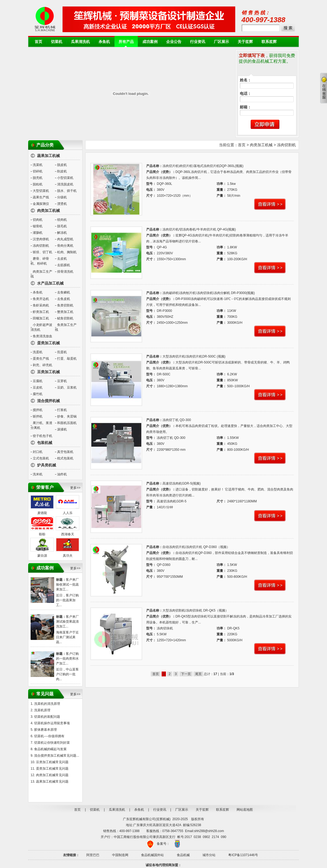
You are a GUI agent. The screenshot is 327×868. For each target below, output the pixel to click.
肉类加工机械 (261, 145)
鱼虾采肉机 (41, 305)
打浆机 (62, 410)
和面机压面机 (67, 423)
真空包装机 (65, 452)
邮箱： (246, 107)
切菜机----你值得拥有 (49, 736)
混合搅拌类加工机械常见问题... (57, 756)
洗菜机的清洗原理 (47, 704)
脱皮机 (62, 165)
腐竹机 (38, 394)
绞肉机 (62, 220)
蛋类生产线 (41, 359)
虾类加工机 (41, 312)
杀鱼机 (104, 42)
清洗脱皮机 (65, 184)
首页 (38, 42)
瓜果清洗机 (80, 42)
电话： (246, 94)
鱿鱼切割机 (65, 318)
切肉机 (38, 220)
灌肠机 (38, 233)
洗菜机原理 (42, 710)
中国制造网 (120, 855)
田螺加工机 (41, 318)
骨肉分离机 (65, 246)
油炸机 (62, 474)
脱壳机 (38, 178)
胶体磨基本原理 (45, 730)
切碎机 (38, 171)
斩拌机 (38, 416)
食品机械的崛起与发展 (50, 749)
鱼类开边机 (41, 299)
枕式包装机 (65, 458)
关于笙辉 (245, 42)
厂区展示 (221, 42)
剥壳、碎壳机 (42, 365)
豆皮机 (38, 388)
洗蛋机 (38, 352)
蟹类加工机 (65, 312)
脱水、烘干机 (67, 191)
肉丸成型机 (65, 239)
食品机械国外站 (152, 855)
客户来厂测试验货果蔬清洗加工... (67, 622)
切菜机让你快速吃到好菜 (52, 743)
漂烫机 (62, 204)
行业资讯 (198, 42)
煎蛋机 (62, 352)
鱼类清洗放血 (42, 336)
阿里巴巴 (93, 855)
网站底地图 (245, 810)
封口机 (38, 452)
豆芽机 (62, 381)
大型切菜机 (41, 191)
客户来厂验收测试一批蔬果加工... (67, 585)
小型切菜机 (65, 178)
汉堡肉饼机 (41, 239)
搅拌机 (38, 410)
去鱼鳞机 (64, 292)
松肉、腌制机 (67, 252)
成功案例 (150, 42)
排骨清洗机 (65, 272)
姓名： (246, 80)
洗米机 (38, 474)
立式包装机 (41, 458)
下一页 (186, 674)
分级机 (62, 197)
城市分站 (209, 855)
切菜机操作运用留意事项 (52, 723)
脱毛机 (62, 226)
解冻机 (62, 233)
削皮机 (62, 171)
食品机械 (183, 855)
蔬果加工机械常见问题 (52, 782)
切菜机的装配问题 (47, 717)
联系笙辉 (269, 42)
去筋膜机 (64, 265)
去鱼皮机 (64, 299)
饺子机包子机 (42, 436)
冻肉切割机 (41, 246)
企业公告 (174, 42)
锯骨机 (38, 226)
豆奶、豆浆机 (67, 388)
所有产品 (126, 42)
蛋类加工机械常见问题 (52, 769)
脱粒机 (38, 184)
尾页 (198, 674)
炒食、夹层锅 (67, 416)
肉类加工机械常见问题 (52, 775)
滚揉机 (62, 429)
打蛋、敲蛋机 (67, 359)
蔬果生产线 (41, 197)
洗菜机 (38, 165)
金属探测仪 (41, 204)
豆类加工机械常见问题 (52, 762)
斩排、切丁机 (42, 252)
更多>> (75, 488)
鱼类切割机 (65, 305)
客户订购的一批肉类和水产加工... (67, 659)
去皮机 (62, 259)
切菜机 (57, 42)
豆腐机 (38, 381)
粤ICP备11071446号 (243, 855)
